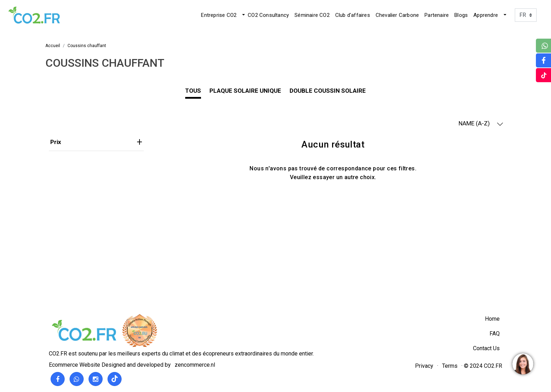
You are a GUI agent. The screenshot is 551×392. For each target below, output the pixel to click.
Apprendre (486, 15)
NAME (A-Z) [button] (481, 123)
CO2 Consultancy (268, 15)
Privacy (424, 366)
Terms (450, 366)
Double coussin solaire (328, 91)
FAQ (495, 334)
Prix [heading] (96, 142)
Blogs (461, 15)
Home (492, 319)
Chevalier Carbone (397, 15)
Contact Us (486, 348)
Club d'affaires (353, 15)
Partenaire (437, 15)
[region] (523, 364)
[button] (243, 15)
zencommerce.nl (195, 365)
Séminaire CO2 (312, 15)
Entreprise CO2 (219, 15)
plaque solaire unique (245, 91)
